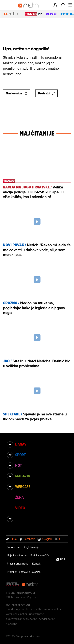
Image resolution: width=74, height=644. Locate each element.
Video (20, 508)
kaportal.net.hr (52, 609)
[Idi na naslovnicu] (31, 9)
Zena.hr (20, 597)
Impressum (14, 547)
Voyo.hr (32, 597)
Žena (19, 497)
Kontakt (37, 564)
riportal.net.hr (37, 614)
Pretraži (46, 93)
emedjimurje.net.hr (17, 609)
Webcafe (23, 487)
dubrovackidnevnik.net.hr (21, 619)
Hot (18, 465)
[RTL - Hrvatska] (13, 584)
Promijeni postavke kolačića (24, 572)
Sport (20, 455)
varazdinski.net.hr (17, 614)
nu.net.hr (11, 624)
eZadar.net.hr (47, 619)
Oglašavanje (32, 547)
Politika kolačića (40, 555)
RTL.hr (10, 597)
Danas (21, 444)
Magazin (23, 476)
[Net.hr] (30, 584)
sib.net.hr (36, 609)
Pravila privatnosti (18, 564)
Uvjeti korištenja (17, 555)
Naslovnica (17, 93)
